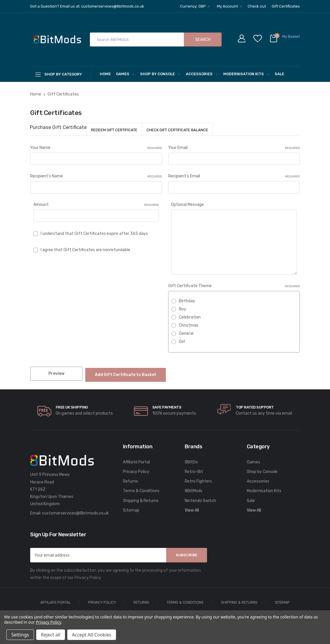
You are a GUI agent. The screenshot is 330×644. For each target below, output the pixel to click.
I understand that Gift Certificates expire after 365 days (94, 234)
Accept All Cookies (92, 635)
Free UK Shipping (72, 405)
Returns (130, 479)
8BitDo (191, 459)
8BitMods (194, 488)
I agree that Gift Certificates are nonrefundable (85, 250)
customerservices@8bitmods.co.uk (75, 511)
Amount (96, 205)
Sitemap (131, 508)
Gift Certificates (286, 6)
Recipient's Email (234, 176)
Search (203, 40)
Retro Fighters (198, 479)
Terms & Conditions (141, 488)
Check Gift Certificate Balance (177, 130)
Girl (182, 342)
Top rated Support (255, 405)
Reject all (51, 635)
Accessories (202, 74)
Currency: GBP (195, 6)
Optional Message (187, 205)
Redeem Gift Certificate (114, 130)
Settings (20, 635)
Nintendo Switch (200, 498)
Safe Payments (167, 405)
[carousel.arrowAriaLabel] (44, 409)
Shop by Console (160, 74)
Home (105, 74)
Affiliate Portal (136, 459)
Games (125, 74)
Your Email (234, 148)
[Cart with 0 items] (284, 40)
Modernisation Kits (246, 74)
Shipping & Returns (141, 498)
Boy (183, 309)
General (186, 333)
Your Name (96, 148)
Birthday (187, 301)
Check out (257, 6)
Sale (279, 74)
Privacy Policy (136, 469)
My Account (229, 6)
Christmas (189, 325)
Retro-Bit (194, 469)
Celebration (190, 317)
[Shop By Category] (61, 74)
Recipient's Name (96, 176)
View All (192, 508)
